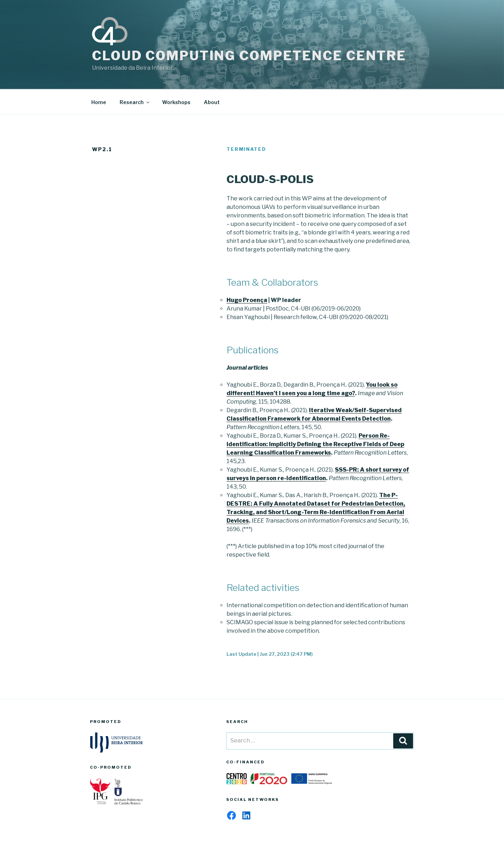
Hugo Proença (247, 300)
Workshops (176, 102)
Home (99, 102)
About (212, 102)
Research (135, 102)
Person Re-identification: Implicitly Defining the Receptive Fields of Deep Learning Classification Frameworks (315, 444)
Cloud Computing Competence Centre (249, 56)
